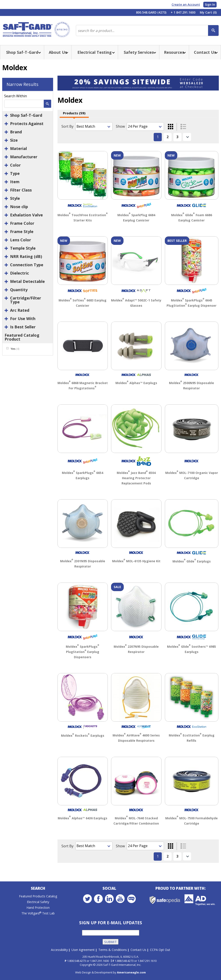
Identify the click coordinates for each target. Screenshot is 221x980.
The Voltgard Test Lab (38, 913)
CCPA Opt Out (160, 950)
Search (38, 888)
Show (120, 126)
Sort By (67, 126)
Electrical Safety (38, 902)
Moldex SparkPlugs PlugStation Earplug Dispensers (83, 652)
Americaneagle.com (131, 972)
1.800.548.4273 (77, 961)
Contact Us (138, 950)
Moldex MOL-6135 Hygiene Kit (136, 561)
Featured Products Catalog (38, 896)
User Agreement (83, 950)
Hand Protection (38, 908)
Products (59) (74, 113)
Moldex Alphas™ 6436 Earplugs (83, 818)
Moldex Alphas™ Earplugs (136, 383)
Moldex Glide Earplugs (192, 561)
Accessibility (59, 950)
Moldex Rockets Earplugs (83, 735)
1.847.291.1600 (99, 961)
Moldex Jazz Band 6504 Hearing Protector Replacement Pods (136, 478)
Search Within (16, 96)
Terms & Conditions (113, 950)
